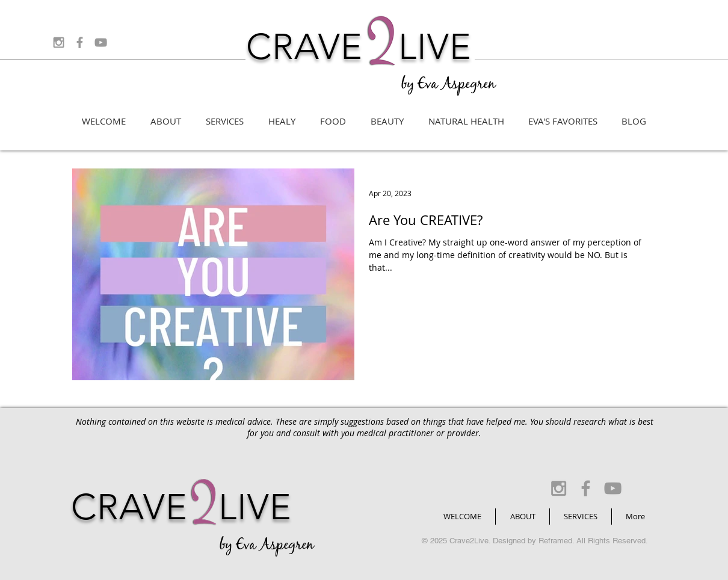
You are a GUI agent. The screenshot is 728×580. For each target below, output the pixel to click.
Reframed (555, 541)
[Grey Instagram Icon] (59, 42)
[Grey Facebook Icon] (80, 42)
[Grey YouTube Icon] (101, 42)
